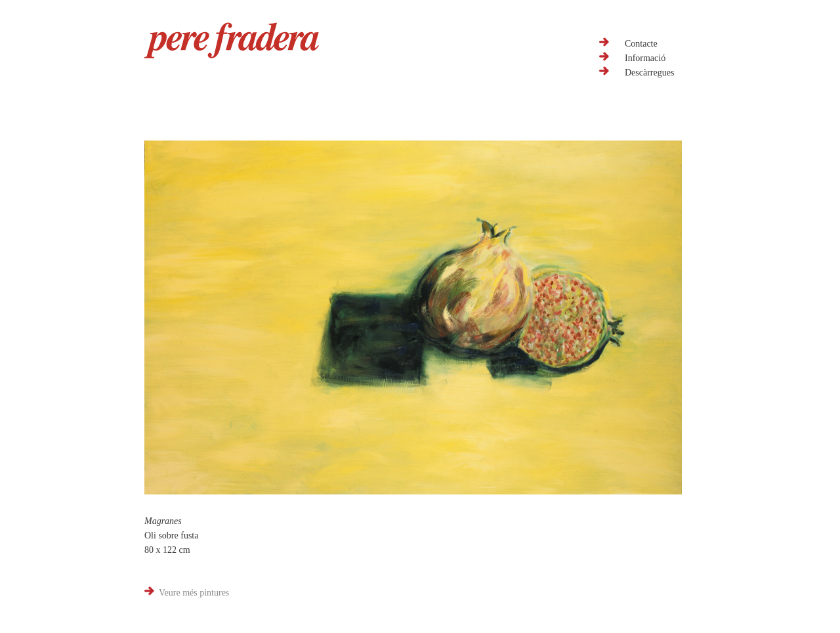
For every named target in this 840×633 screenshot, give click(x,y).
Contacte (641, 44)
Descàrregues (649, 73)
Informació (645, 58)
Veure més (194, 593)
